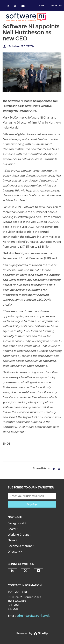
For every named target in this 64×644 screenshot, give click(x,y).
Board (12, 529)
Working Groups (18, 535)
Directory (14, 552)
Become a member (21, 546)
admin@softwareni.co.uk (33, 616)
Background (16, 523)
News (11, 540)
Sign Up (32, 504)
